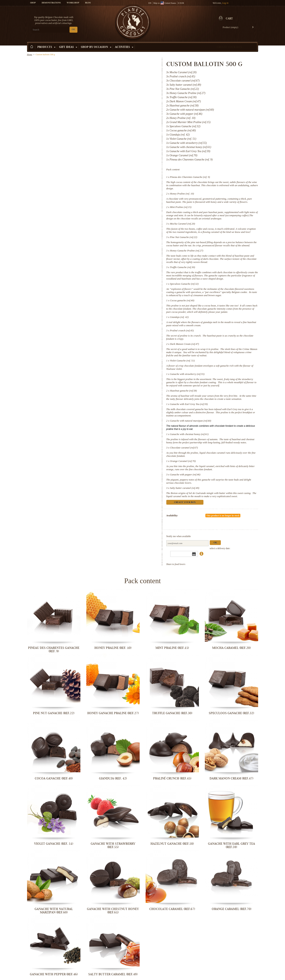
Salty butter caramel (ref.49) (184, 488)
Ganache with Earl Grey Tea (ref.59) (189, 404)
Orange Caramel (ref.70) (183, 461)
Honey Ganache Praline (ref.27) (186, 251)
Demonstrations (51, 3)
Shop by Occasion (96, 47)
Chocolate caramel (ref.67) (184, 448)
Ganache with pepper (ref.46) (185, 474)
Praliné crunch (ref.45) (182, 330)
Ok (215, 543)
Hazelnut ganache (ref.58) (183, 391)
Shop (33, 3)
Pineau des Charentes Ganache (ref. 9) (190, 177)
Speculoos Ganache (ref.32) (184, 284)
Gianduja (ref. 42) (179, 317)
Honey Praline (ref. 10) (182, 194)
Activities (124, 47)
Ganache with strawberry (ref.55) (187, 374)
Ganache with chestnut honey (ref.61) (189, 434)
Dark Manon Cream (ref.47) (184, 344)
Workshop (73, 3)
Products (46, 47)
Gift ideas (68, 47)
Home (30, 54)
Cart (229, 19)
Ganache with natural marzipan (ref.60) (190, 421)
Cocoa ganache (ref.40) (182, 300)
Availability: (172, 516)
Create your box (229, 47)
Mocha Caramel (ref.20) (182, 224)
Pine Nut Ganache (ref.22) (183, 237)
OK (73, 30)
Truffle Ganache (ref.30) (182, 267)
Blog (88, 3)
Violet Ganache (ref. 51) (182, 361)
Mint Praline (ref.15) (181, 207)
